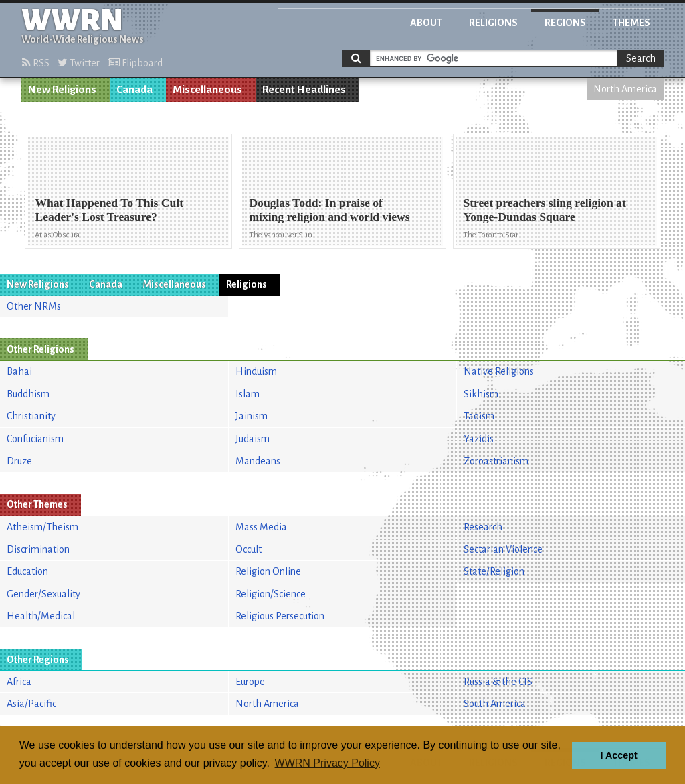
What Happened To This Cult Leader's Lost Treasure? (109, 210)
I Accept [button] (618, 755)
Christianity (31, 416)
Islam (248, 394)
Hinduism (256, 371)
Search (641, 58)
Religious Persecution (280, 616)
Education (27, 571)
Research (483, 527)
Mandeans (258, 461)
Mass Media (261, 527)
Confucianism (35, 439)
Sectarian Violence (503, 549)
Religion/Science (271, 594)
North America (625, 89)
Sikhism (481, 394)
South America (495, 704)
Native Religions (499, 371)
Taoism (479, 416)
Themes (631, 23)
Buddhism (28, 394)
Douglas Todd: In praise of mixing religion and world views (329, 210)
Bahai (19, 371)
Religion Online (268, 571)
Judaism (253, 439)
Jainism (252, 416)
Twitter (79, 63)
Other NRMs (34, 306)
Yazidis (479, 439)
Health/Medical (41, 616)
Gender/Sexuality (43, 594)
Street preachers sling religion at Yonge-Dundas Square (544, 210)
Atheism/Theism (42, 527)
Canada (134, 90)
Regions (565, 23)
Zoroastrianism (496, 461)
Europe (250, 682)
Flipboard (135, 63)
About (426, 23)
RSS (36, 63)
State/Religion (494, 571)
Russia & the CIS (498, 682)
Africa (19, 682)
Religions (493, 23)
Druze (19, 461)
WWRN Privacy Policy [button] (327, 763)
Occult (249, 549)
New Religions (62, 90)
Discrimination (38, 549)
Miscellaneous (207, 90)
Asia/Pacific (31, 704)
